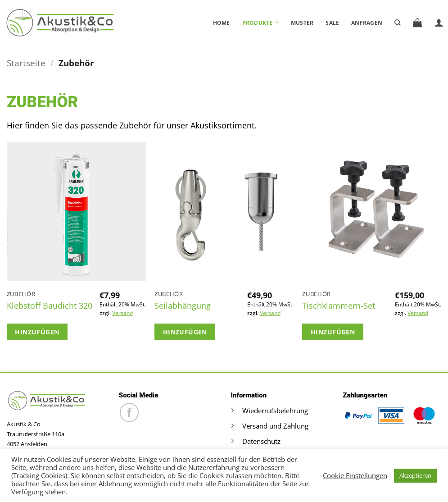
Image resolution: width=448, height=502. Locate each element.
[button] (417, 23)
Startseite (26, 63)
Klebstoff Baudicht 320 (50, 306)
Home (222, 23)
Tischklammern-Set (339, 306)
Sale (332, 23)
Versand (122, 313)
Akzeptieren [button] (415, 475)
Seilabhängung (183, 306)
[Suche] (398, 23)
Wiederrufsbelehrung (275, 411)
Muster (302, 23)
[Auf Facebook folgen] (129, 413)
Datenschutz (261, 441)
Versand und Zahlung (275, 426)
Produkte (260, 22)
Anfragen (367, 23)
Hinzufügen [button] (37, 332)
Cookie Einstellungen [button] (355, 475)
